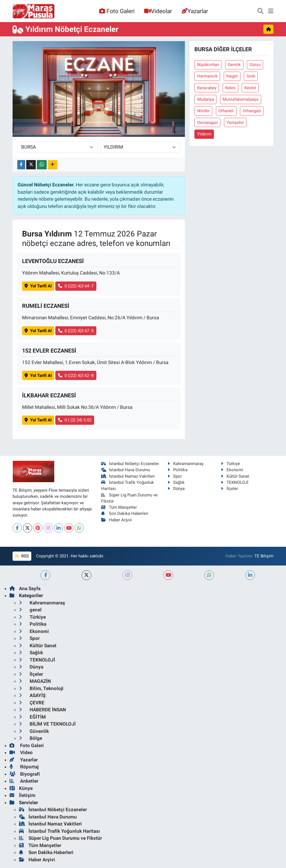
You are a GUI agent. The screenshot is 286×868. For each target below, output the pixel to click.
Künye (21, 788)
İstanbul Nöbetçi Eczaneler (130, 464)
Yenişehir (235, 123)
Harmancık (207, 76)
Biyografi (25, 774)
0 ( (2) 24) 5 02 (75, 420)
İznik (251, 76)
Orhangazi (252, 111)
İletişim (22, 795)
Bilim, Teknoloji (41, 688)
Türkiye (230, 464)
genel (30, 610)
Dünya (176, 489)
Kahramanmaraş (186, 464)
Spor (175, 476)
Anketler (24, 781)
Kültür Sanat (235, 476)
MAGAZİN (35, 681)
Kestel (250, 88)
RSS (22, 556)
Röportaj (24, 767)
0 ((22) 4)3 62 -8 (76, 376)
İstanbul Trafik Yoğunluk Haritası (59, 831)
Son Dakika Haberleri (125, 513)
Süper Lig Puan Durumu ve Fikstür (60, 838)
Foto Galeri (117, 11)
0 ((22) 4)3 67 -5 (76, 331)
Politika (177, 470)
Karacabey (207, 88)
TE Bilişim (264, 556)
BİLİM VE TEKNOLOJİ (47, 724)
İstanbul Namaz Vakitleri (128, 476)
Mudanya (206, 99)
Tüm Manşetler (119, 507)
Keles (230, 88)
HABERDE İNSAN (42, 710)
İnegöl (232, 76)
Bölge (31, 738)
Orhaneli (226, 111)
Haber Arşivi (117, 520)
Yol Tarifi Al (38, 286)
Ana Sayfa (25, 588)
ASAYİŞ (32, 695)
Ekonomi (232, 470)
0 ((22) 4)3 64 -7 (76, 286)
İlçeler (229, 489)
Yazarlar (195, 11)
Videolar (158, 11)
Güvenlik (34, 731)
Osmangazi (208, 123)
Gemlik (234, 65)
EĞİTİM (32, 717)
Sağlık (176, 482)
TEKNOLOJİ (235, 482)
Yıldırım (204, 134)
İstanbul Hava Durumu (126, 470)
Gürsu (255, 65)
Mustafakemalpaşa (240, 99)
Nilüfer (203, 111)
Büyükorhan (208, 65)
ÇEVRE (32, 703)
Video (21, 752)
